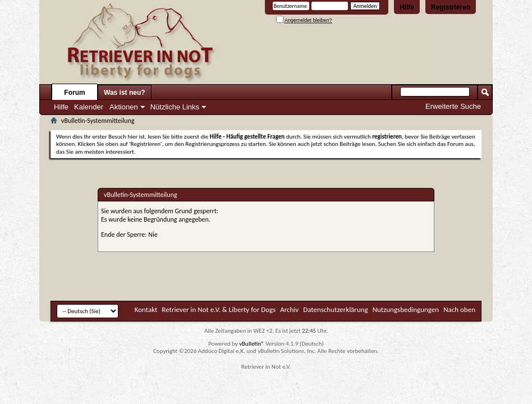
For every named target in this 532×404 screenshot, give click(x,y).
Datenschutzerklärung (336, 309)
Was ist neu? (125, 93)
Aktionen (124, 107)
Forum (74, 93)
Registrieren (451, 7)
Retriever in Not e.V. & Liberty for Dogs (219, 309)
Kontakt (146, 309)
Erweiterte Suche (453, 106)
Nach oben (459, 309)
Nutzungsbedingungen (406, 309)
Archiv (289, 309)
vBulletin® (252, 344)
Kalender (89, 107)
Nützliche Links (175, 107)
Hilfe (407, 7)
